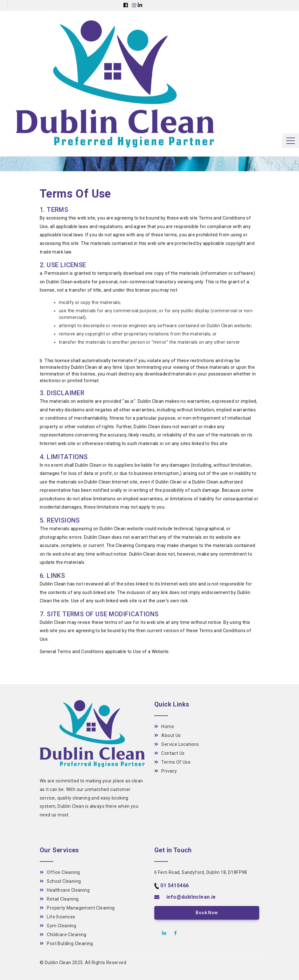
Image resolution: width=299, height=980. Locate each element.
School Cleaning (60, 881)
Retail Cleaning (59, 899)
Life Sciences (58, 917)
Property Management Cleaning (77, 908)
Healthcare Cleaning (65, 890)
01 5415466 (174, 885)
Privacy (166, 771)
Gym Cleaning (58, 926)
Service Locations (177, 744)
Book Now (207, 913)
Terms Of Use (172, 762)
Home (164, 727)
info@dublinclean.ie (191, 897)
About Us (168, 735)
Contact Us (169, 753)
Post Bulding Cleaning (66, 943)
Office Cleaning (60, 872)
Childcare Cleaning (63, 935)
